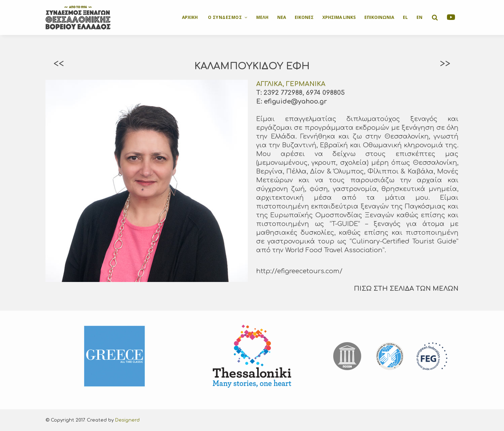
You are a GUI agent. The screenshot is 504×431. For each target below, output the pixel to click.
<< (59, 64)
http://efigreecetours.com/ (299, 271)
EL (405, 17)
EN (419, 17)
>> (445, 64)
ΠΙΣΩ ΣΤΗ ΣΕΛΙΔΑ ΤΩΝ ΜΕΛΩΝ (406, 289)
